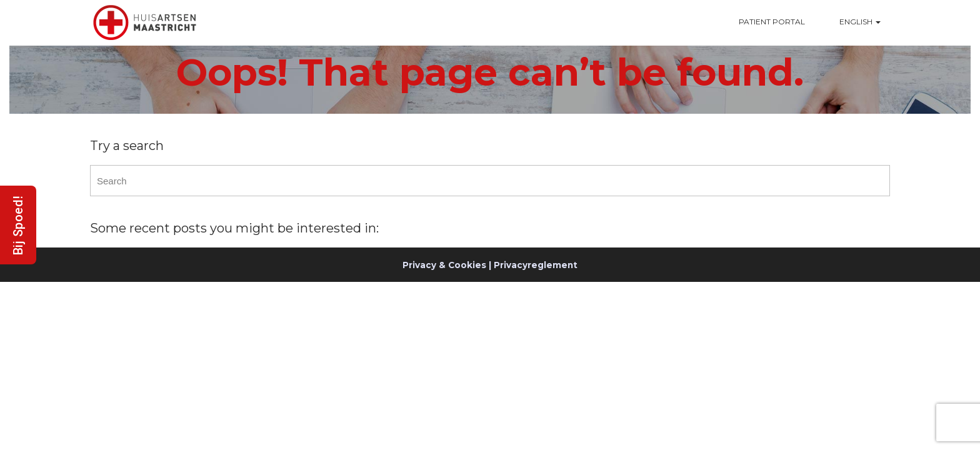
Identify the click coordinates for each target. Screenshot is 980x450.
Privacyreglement (536, 265)
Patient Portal (772, 22)
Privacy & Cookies (444, 265)
